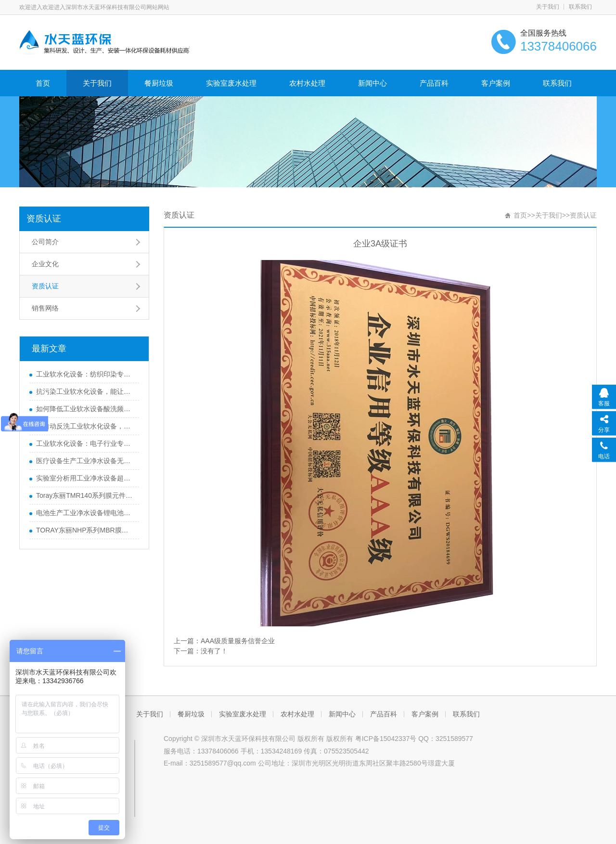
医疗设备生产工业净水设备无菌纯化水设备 (85, 461)
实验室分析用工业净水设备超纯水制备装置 (85, 478)
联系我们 (580, 7)
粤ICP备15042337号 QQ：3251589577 (414, 739)
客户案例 (496, 83)
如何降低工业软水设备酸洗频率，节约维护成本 (85, 409)
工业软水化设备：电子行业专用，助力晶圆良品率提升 (85, 443)
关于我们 (548, 7)
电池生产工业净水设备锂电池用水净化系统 (85, 513)
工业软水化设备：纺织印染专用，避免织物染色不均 (85, 374)
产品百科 (434, 83)
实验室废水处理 (231, 83)
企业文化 (45, 264)
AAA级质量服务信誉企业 (238, 641)
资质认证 (44, 219)
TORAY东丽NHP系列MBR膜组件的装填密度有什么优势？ (85, 530)
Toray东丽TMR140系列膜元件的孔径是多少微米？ (85, 495)
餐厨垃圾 (159, 83)
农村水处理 (307, 83)
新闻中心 (372, 83)
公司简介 (45, 242)
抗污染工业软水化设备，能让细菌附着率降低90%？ (85, 391)
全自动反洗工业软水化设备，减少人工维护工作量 (85, 426)
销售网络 (45, 308)
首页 (43, 83)
